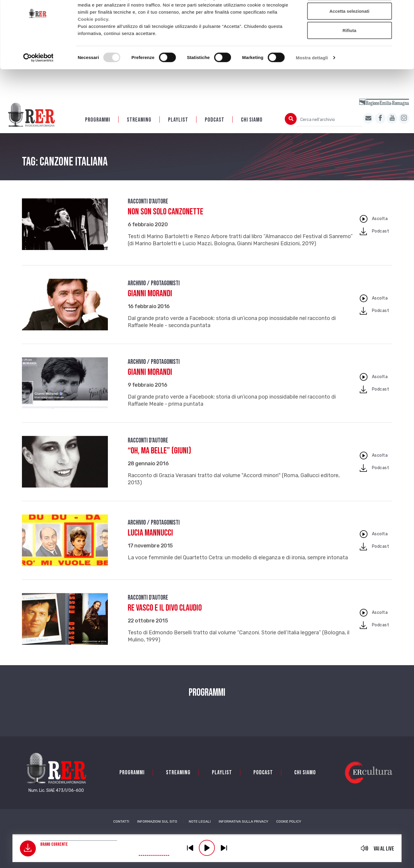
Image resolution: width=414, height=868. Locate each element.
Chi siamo (252, 120)
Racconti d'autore (148, 202)
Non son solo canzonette (166, 212)
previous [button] (190, 848)
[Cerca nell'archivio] (329, 120)
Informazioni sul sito (157, 822)
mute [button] (364, 848)
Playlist (178, 120)
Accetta (349, 16)
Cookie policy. (94, 43)
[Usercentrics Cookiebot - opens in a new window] (38, 82)
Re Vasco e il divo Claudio (165, 609)
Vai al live (384, 849)
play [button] (207, 848)
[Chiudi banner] (405, 9)
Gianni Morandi (150, 294)
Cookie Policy (289, 822)
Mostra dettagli (312, 82)
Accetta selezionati (349, 35)
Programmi (98, 120)
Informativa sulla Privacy (243, 822)
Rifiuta (350, 54)
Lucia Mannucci (150, 533)
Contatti (121, 822)
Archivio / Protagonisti (154, 284)
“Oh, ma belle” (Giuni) (159, 451)
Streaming (139, 120)
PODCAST (215, 120)
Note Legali (200, 822)
